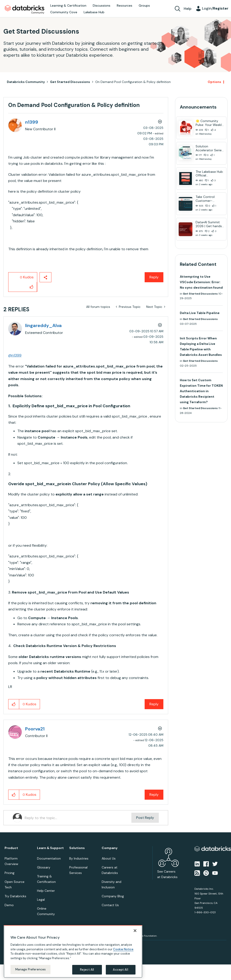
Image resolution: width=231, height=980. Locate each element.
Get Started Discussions (70, 82)
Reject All (87, 970)
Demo (9, 905)
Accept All (120, 970)
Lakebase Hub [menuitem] (94, 12)
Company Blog (113, 896)
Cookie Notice (123, 949)
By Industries (79, 858)
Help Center (46, 891)
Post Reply (145, 818)
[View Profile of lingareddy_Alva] (43, 325)
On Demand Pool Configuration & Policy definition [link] (133, 82)
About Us (109, 858)
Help (188, 9)
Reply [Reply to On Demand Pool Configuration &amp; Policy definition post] (154, 277)
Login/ (215, 8)
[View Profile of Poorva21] (35, 729)
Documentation (49, 858)
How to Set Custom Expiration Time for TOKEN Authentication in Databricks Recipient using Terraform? (201, 391)
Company (110, 848)
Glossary (44, 867)
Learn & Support (50, 848)
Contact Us (110, 905)
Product (11, 848)
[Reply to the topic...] (78, 818)
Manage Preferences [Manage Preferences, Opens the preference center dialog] (31, 969)
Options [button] (214, 82)
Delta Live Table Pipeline (200, 313)
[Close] (135, 931)
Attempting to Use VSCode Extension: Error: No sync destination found (201, 282)
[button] (32, 287)
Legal (41, 900)
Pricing (9, 873)
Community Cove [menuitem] (64, 12)
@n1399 (15, 355)
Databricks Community (25, 10)
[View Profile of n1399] (32, 122)
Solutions (77, 848)
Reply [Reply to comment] (154, 704)
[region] (73, 951)
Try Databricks (15, 896)
